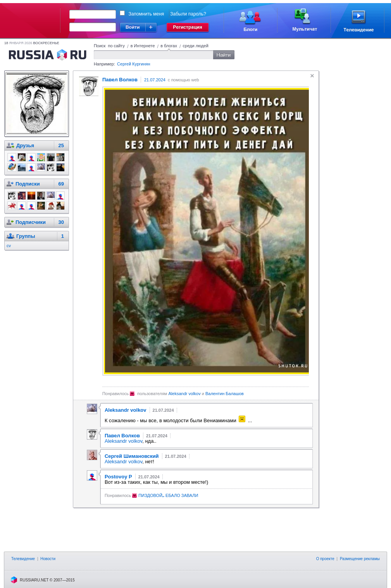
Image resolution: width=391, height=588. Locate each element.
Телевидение (23, 559)
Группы (26, 236)
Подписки (28, 184)
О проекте (325, 559)
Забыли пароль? (188, 14)
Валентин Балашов (225, 394)
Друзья (25, 145)
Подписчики (31, 222)
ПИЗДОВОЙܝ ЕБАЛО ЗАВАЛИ (168, 495)
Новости (48, 559)
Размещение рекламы (360, 559)
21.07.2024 (155, 80)
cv (9, 246)
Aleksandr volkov (185, 394)
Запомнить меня (146, 14)
